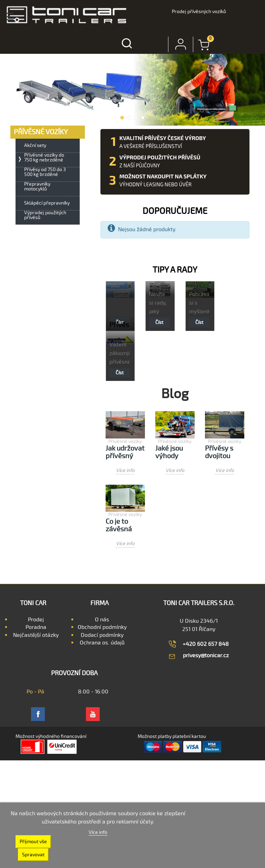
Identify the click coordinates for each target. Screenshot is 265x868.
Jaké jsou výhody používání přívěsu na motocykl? (172, 452)
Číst (159, 322)
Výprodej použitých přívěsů (45, 215)
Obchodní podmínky (102, 627)
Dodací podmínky (102, 635)
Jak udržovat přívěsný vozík (125, 452)
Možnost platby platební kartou (172, 736)
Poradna (36, 627)
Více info (125, 470)
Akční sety (35, 146)
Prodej (36, 620)
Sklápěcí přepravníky (47, 203)
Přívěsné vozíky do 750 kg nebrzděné (44, 158)
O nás (102, 620)
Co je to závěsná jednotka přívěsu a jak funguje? (125, 526)
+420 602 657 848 (206, 644)
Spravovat (33, 855)
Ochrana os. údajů (102, 643)
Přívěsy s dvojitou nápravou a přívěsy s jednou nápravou (223, 452)
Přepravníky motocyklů (37, 187)
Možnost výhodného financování (51, 736)
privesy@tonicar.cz (206, 655)
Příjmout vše (33, 842)
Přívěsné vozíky (125, 441)
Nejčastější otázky (36, 635)
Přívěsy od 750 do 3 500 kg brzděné (45, 172)
